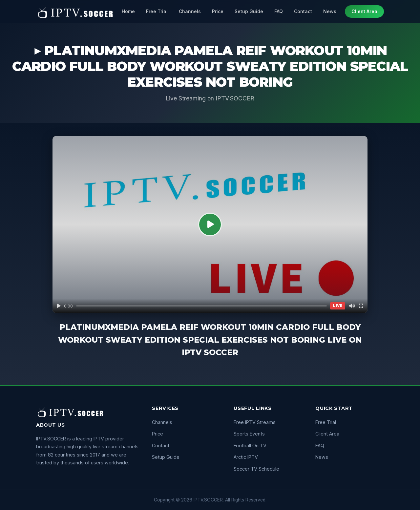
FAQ (279, 11)
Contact (303, 11)
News (330, 11)
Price (218, 11)
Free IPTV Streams (255, 422)
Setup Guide (249, 11)
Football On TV (250, 446)
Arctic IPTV (246, 457)
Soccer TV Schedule (256, 469)
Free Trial (157, 11)
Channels (190, 11)
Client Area (364, 11)
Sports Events (249, 434)
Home (128, 11)
